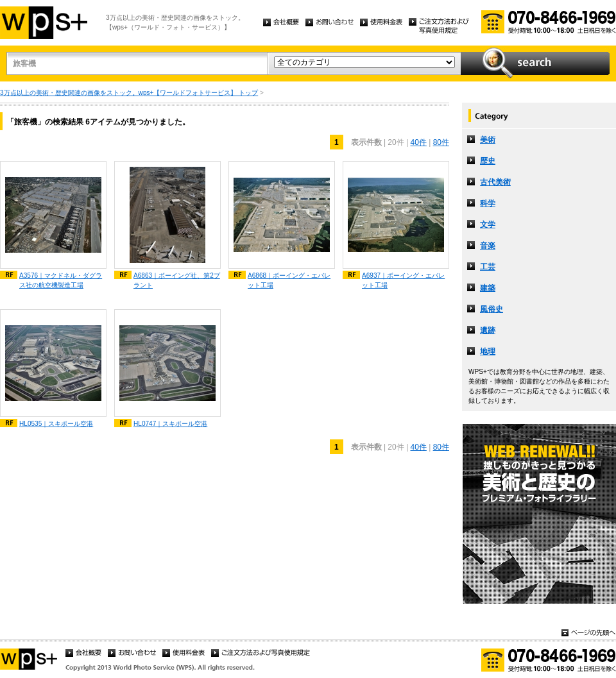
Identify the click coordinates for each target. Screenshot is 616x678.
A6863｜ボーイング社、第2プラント (177, 280)
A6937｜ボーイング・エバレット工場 (403, 280)
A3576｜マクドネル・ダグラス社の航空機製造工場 (61, 280)
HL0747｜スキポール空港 (170, 424)
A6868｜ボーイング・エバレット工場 (289, 280)
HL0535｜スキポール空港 (56, 424)
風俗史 (492, 309)
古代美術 (495, 182)
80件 (441, 142)
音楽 (488, 246)
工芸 (488, 267)
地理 (488, 352)
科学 (488, 203)
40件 (418, 142)
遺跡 (488, 330)
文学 (488, 225)
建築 (488, 288)
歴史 (488, 161)
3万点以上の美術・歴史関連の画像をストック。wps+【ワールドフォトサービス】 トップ (129, 93)
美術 (488, 140)
